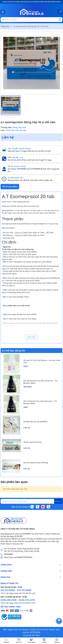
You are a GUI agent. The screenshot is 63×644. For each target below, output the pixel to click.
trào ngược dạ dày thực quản (19, 314)
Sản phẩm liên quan (14, 482)
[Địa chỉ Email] (31, 501)
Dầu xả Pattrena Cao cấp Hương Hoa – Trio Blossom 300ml (40, 402)
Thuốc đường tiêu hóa (21, 202)
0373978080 (8, 554)
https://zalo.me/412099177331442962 (18, 557)
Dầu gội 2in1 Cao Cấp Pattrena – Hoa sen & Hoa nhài (42, 362)
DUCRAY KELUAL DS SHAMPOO (35, 422)
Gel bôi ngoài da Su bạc (33, 442)
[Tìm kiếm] (60, 20)
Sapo (38, 635)
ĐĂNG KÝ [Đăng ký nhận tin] (58, 501)
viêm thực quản (33, 257)
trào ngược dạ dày (15, 252)
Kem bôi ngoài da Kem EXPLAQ (36, 463)
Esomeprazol (7, 224)
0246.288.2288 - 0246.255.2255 (18, 600)
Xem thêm (32, 337)
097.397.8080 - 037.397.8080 (16, 590)
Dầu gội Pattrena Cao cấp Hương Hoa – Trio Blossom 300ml (40, 382)
